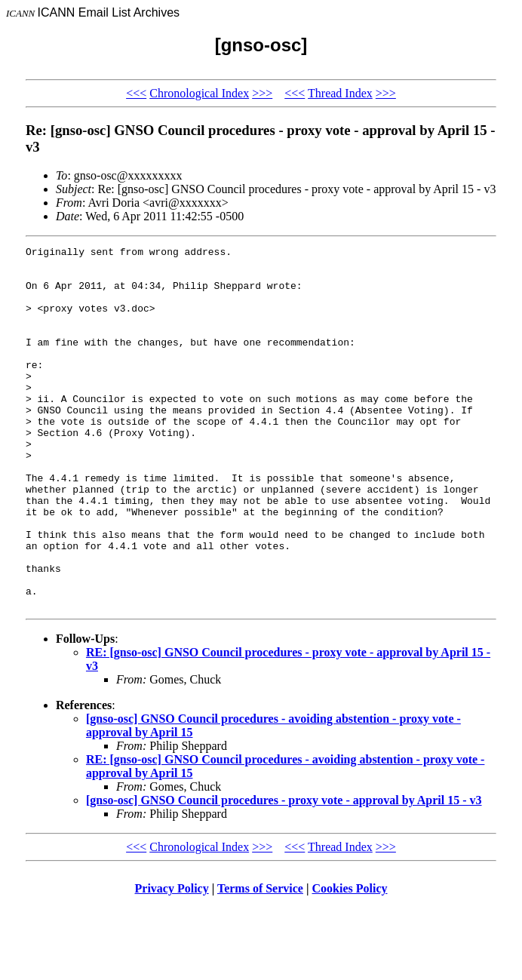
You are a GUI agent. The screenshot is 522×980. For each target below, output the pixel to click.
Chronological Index (199, 93)
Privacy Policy (172, 961)
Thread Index (340, 93)
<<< (136, 93)
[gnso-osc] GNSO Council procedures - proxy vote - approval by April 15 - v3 (284, 872)
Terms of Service (260, 961)
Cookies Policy (350, 961)
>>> (262, 93)
